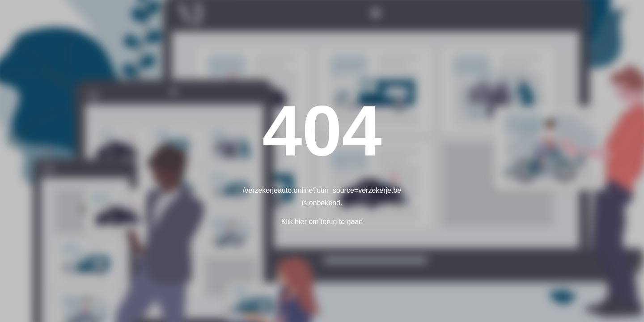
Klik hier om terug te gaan (322, 222)
